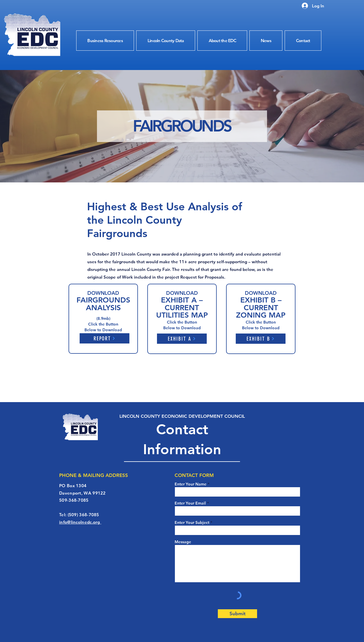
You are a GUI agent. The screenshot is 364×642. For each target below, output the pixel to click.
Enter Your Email (190, 503)
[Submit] (237, 614)
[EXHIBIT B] (261, 339)
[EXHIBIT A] (182, 339)
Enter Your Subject (192, 522)
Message (183, 542)
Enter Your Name (191, 484)
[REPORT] (105, 338)
